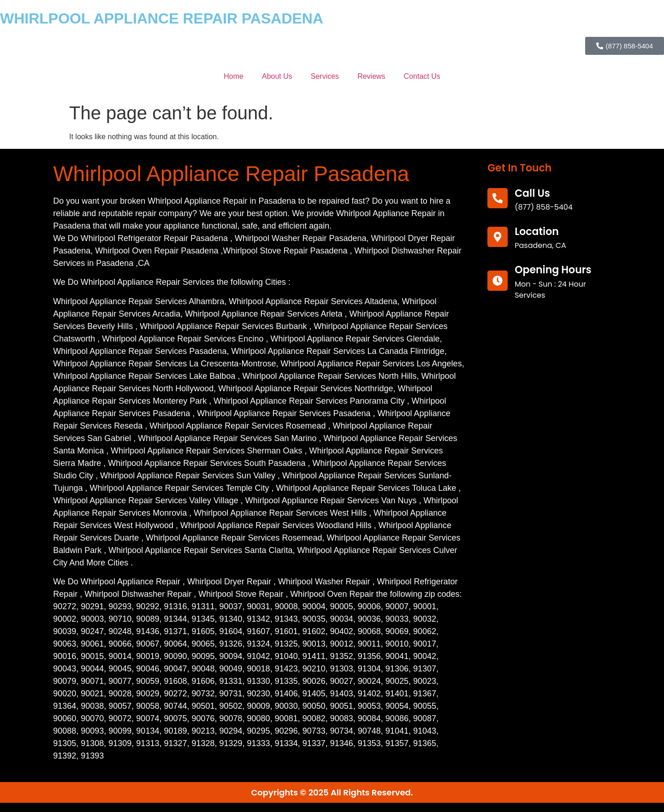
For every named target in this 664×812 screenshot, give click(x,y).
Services (325, 76)
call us (532, 193)
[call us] (498, 198)
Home (234, 76)
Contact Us (422, 76)
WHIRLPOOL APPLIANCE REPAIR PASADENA (162, 18)
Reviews (371, 76)
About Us (277, 76)
